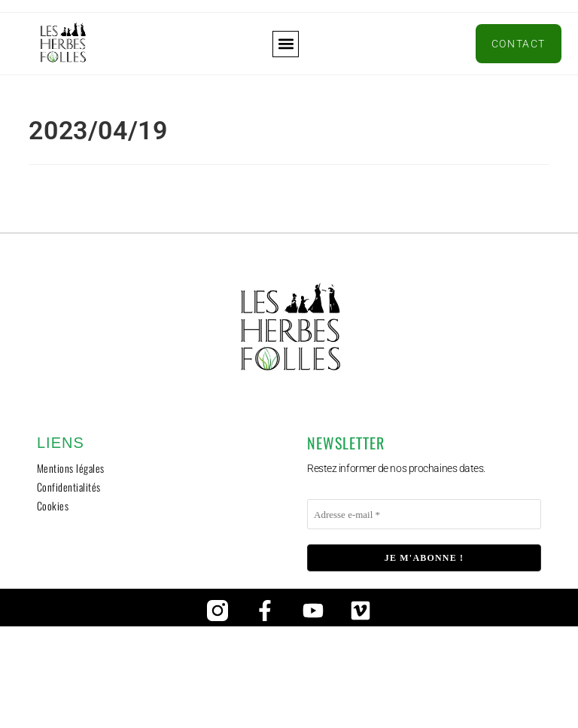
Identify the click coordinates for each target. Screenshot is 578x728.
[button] (286, 44)
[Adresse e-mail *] (424, 514)
